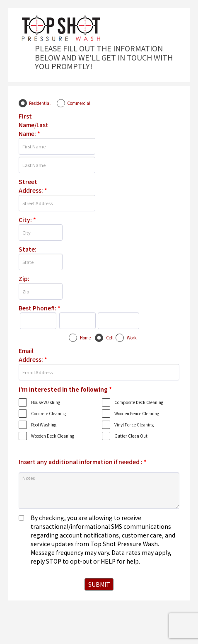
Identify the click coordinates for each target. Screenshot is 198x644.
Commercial (79, 103)
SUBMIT (99, 584)
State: (28, 249)
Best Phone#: (40, 308)
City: (27, 220)
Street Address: (33, 186)
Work (132, 338)
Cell (110, 338)
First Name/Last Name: (34, 125)
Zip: (24, 278)
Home (85, 338)
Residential (40, 103)
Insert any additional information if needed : (83, 462)
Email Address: (33, 355)
